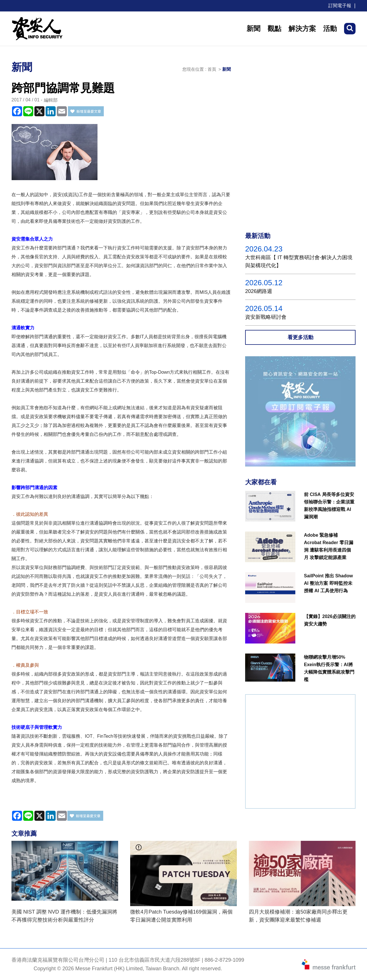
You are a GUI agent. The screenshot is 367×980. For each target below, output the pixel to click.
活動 (330, 28)
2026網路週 (259, 291)
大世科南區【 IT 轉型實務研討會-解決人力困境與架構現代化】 (299, 261)
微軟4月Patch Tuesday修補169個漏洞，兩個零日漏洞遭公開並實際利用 (181, 916)
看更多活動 (300, 337)
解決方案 (302, 28)
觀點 (274, 28)
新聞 (253, 28)
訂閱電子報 (340, 6)
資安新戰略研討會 (266, 317)
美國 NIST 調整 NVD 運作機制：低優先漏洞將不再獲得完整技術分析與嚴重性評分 (64, 916)
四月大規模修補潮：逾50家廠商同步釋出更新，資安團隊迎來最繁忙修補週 (298, 916)
